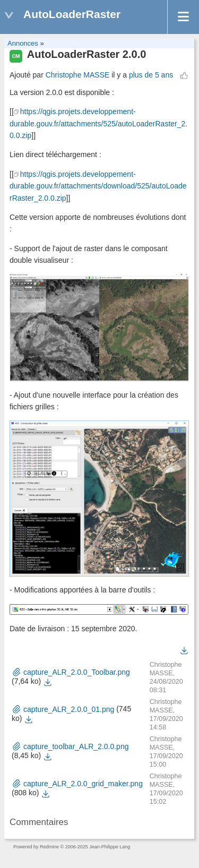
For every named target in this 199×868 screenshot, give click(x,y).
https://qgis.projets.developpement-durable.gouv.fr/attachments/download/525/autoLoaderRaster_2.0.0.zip (98, 186)
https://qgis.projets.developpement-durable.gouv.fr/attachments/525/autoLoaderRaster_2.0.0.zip (98, 123)
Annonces (23, 43)
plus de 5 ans (151, 75)
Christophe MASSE (78, 75)
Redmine (49, 847)
